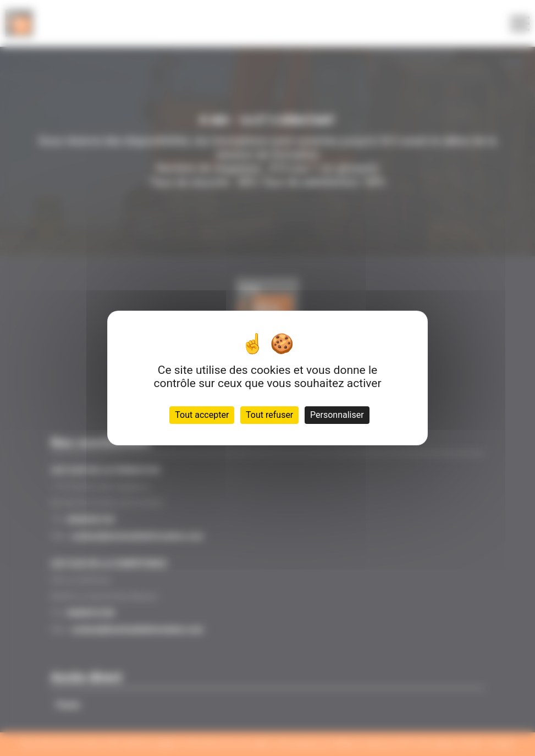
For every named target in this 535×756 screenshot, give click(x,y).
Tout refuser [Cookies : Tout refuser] (269, 415)
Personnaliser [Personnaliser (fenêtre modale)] (337, 415)
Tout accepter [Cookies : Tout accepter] (202, 415)
